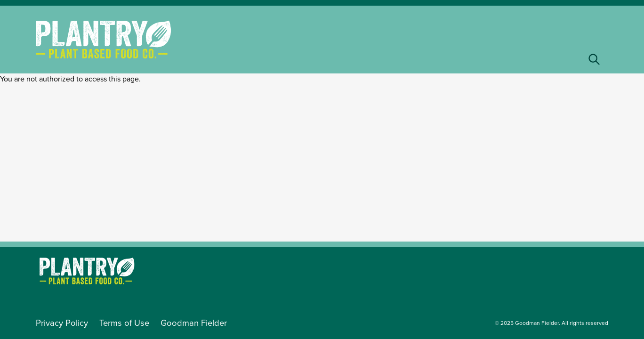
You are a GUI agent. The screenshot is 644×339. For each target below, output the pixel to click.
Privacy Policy (62, 323)
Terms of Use (124, 323)
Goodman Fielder (194, 323)
